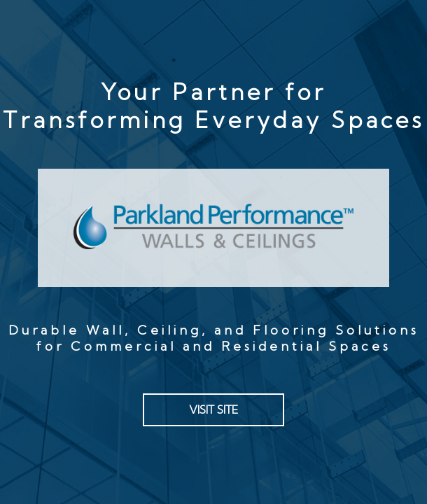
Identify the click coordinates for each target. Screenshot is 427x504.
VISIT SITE (213, 409)
